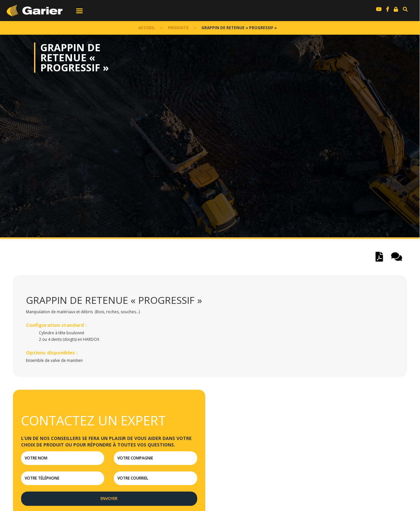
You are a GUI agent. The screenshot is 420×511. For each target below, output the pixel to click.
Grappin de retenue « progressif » (75, 58)
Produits (178, 28)
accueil (147, 28)
